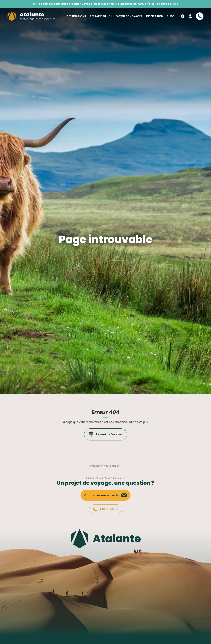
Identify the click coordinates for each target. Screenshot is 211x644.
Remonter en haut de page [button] (104, 466)
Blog (171, 16)
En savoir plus (166, 4)
